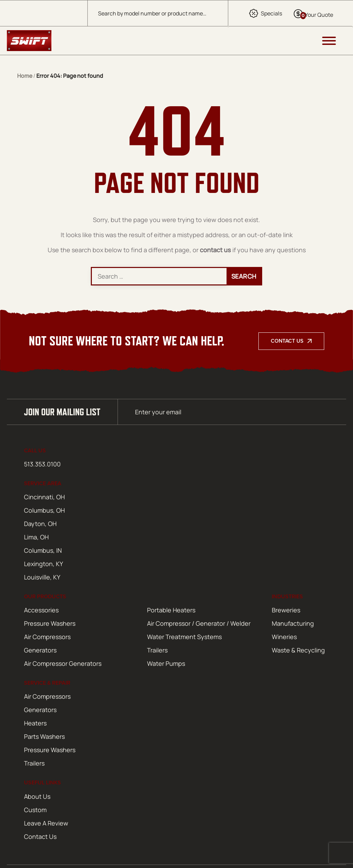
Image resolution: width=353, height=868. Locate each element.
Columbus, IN (43, 550)
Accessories (41, 610)
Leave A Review (46, 823)
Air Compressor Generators (63, 663)
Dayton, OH (40, 524)
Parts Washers (44, 736)
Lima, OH (36, 537)
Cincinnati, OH (44, 497)
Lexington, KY (44, 564)
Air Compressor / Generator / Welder (199, 623)
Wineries (284, 637)
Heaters (35, 723)
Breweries (286, 610)
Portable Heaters (171, 610)
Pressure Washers (50, 623)
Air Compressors (47, 637)
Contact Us (287, 341)
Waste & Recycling (298, 650)
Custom (35, 810)
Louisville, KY (42, 577)
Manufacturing (293, 623)
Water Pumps (166, 663)
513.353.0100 (42, 464)
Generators (40, 650)
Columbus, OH (44, 510)
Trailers (157, 650)
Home (25, 76)
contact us (215, 250)
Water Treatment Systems (184, 637)
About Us (37, 796)
